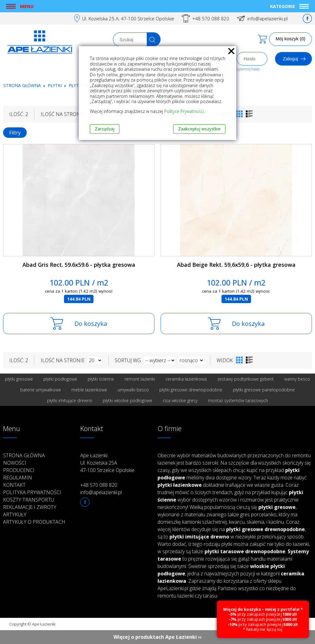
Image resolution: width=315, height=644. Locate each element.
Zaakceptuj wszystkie (199, 129)
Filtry (15, 133)
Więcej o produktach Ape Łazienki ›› (158, 637)
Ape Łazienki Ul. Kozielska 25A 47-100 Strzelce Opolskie (107, 463)
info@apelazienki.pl (267, 18)
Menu (27, 6)
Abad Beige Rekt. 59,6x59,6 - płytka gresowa (236, 265)
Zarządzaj (105, 129)
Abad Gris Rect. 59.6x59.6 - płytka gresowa (79, 265)
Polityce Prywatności (184, 111)
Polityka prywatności (32, 492)
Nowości (15, 463)
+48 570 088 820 (211, 18)
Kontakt (14, 485)
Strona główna (22, 85)
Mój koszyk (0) (291, 39)
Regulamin (18, 478)
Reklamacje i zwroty (30, 507)
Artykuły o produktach (34, 522)
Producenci (19, 470)
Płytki (55, 85)
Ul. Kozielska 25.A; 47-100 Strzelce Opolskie (128, 18)
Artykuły (15, 514)
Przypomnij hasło (246, 69)
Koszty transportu (29, 500)
